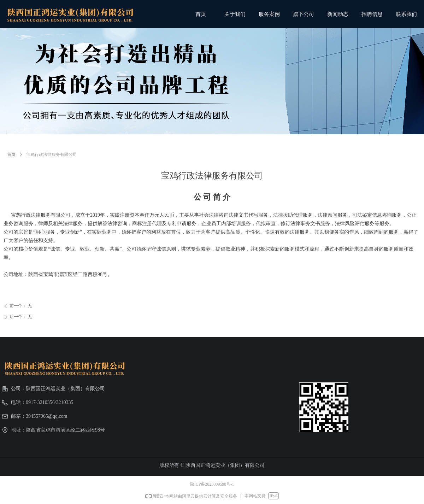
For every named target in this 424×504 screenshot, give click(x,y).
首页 (11, 154)
